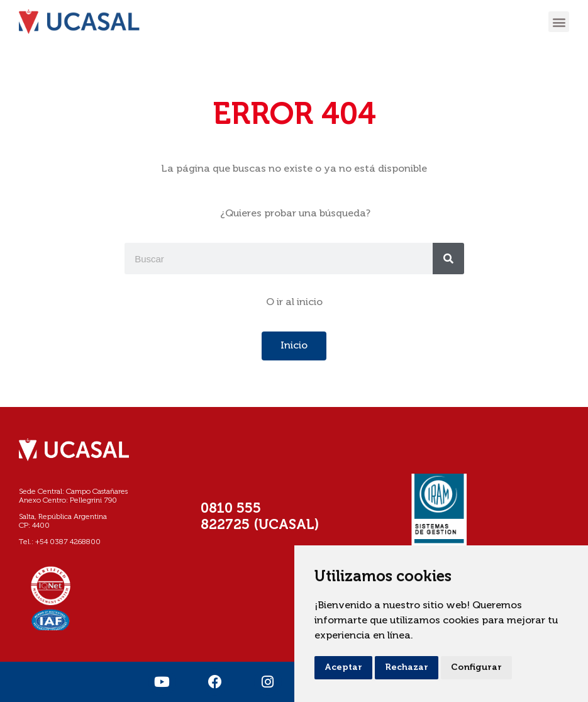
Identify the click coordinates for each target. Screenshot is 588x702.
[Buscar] (448, 259)
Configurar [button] (476, 667)
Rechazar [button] (407, 667)
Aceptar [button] (343, 667)
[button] (559, 22)
